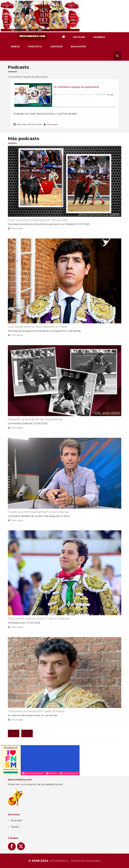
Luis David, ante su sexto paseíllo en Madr (38, 327)
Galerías (99, 37)
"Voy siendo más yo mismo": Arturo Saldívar (39, 619)
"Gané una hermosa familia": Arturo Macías (38, 512)
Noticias (79, 37)
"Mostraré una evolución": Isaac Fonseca (36, 711)
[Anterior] (14, 733)
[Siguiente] (27, 733)
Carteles (56, 47)
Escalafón (78, 47)
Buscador (17, 820)
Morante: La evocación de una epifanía (35, 419)
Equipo (15, 827)
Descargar (52, 124)
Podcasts (35, 47)
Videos (15, 47)
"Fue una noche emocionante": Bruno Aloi (37, 220)
